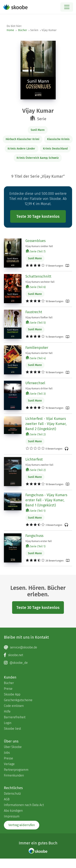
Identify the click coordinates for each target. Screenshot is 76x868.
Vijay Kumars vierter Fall (39, 353)
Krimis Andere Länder (21, 149)
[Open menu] (67, 7)
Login (8, 723)
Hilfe (7, 711)
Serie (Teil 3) (36, 394)
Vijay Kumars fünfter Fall (39, 317)
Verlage (9, 764)
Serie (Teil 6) (36, 287)
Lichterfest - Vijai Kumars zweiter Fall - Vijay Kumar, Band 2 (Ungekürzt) (46, 424)
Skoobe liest (12, 729)
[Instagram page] (38, 663)
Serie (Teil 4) (36, 358)
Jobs (7, 753)
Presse (8, 758)
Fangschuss (34, 536)
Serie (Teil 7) (36, 251)
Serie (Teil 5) (36, 323)
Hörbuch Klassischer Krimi (22, 139)
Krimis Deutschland (55, 149)
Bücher (23, 30)
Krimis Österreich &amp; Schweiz (38, 158)
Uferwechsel (35, 383)
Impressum (12, 816)
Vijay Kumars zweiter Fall (39, 465)
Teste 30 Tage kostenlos (38, 216)
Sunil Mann (38, 130)
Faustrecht (34, 312)
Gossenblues (35, 241)
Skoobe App (12, 694)
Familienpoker (37, 348)
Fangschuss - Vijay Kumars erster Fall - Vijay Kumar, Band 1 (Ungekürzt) (46, 500)
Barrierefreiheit (15, 717)
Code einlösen (14, 706)
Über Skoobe (13, 747)
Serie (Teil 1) (36, 511)
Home (10, 30)
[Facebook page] (38, 655)
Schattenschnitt (38, 276)
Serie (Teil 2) (36, 434)
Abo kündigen (13, 811)
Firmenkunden (14, 775)
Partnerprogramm (16, 770)
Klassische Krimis (58, 139)
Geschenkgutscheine (18, 700)
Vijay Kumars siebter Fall (39, 246)
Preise (8, 689)
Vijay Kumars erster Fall (39, 541)
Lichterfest (34, 459)
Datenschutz (12, 794)
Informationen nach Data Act (24, 805)
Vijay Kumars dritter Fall (39, 388)
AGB (7, 799)
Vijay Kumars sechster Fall (40, 282)
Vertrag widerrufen (22, 825)
